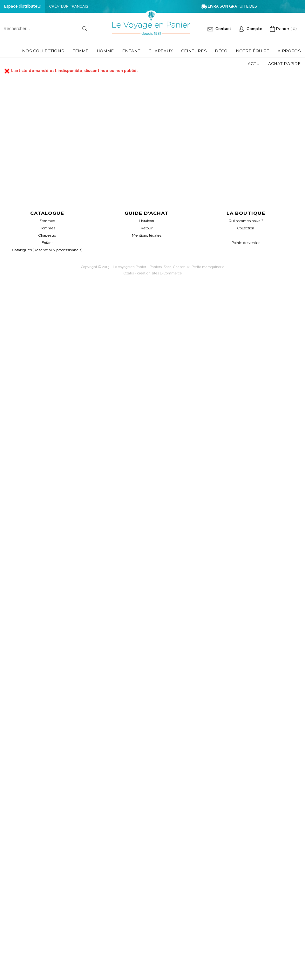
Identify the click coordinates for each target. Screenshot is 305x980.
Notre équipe (253, 51)
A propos (289, 51)
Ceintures (194, 51)
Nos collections (43, 51)
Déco (221, 51)
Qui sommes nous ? (246, 221)
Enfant (131, 51)
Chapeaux (161, 51)
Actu (254, 64)
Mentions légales (147, 235)
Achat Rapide (285, 64)
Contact (223, 29)
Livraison (146, 221)
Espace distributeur (23, 6)
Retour (147, 228)
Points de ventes (246, 243)
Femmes (47, 221)
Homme (105, 51)
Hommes (47, 228)
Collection (246, 228)
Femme (81, 51)
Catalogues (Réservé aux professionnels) (47, 250)
